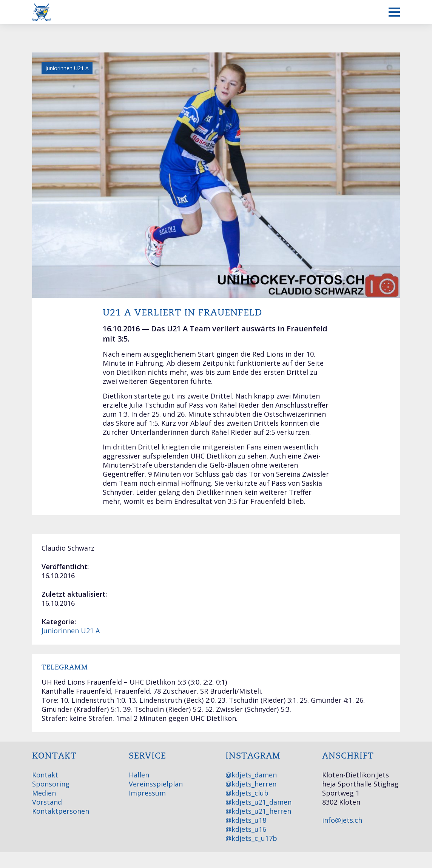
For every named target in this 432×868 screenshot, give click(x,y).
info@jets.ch (342, 820)
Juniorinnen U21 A (71, 631)
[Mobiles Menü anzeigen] (394, 12)
